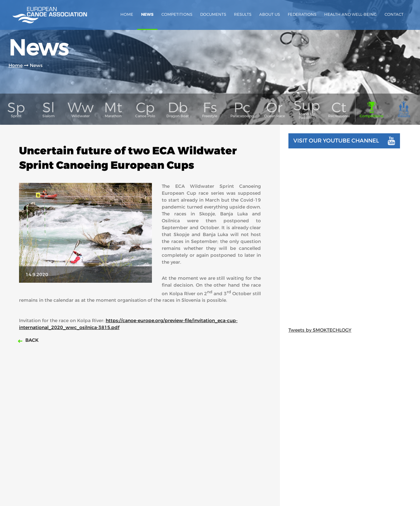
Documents (213, 14)
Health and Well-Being (350, 14)
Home (127, 14)
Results (243, 14)
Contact (394, 14)
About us (270, 14)
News (147, 14)
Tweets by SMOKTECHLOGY (320, 330)
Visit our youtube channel (344, 141)
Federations (302, 14)
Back (31, 340)
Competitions (177, 14)
